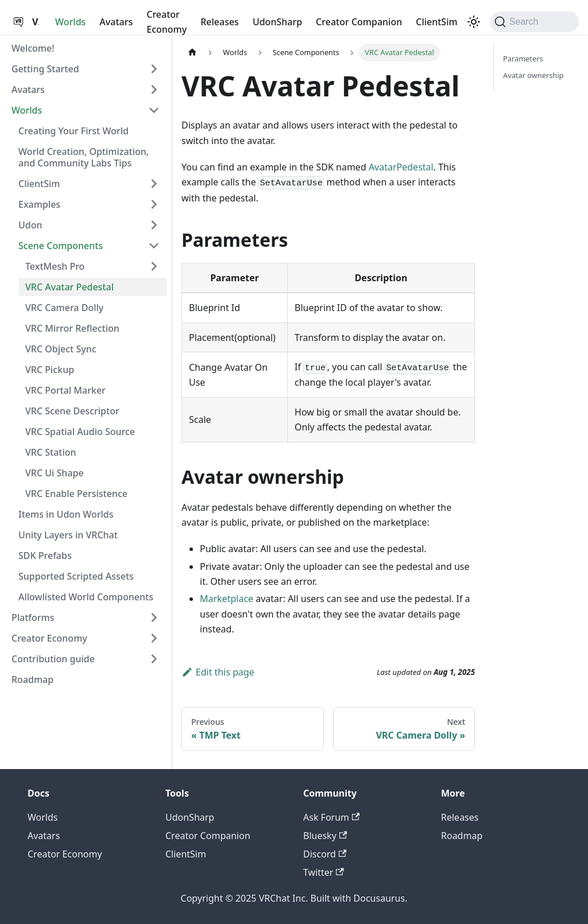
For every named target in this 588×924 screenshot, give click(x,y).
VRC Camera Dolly (64, 308)
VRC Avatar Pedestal (69, 287)
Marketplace (227, 599)
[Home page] (192, 53)
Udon (30, 225)
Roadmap (32, 680)
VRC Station (51, 452)
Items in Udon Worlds (66, 514)
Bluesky (325, 836)
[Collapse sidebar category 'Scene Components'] (154, 246)
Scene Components (61, 246)
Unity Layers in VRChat (68, 535)
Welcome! (33, 48)
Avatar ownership (533, 75)
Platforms (33, 618)
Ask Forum (331, 817)
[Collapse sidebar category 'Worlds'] (154, 110)
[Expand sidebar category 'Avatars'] (154, 90)
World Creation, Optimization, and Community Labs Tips (84, 157)
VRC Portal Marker (65, 390)
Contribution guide (53, 659)
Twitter (324, 872)
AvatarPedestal (401, 167)
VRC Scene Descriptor (72, 411)
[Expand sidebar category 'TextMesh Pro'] (154, 266)
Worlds (70, 22)
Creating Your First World (73, 131)
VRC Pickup (50, 370)
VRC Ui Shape (55, 473)
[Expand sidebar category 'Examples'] (154, 204)
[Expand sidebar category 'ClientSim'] (154, 184)
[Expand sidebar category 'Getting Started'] (154, 69)
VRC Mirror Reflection (72, 328)
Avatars (116, 22)
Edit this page (218, 672)
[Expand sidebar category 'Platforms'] (154, 618)
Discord (325, 854)
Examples (39, 204)
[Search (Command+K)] (534, 22)
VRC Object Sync (61, 349)
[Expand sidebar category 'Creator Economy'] (154, 638)
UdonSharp (277, 22)
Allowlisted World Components (86, 597)
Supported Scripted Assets (76, 576)
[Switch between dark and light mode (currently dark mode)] (474, 22)
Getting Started (45, 69)
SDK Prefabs (45, 556)
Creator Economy (167, 22)
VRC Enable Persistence (76, 494)
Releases (220, 22)
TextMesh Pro (55, 266)
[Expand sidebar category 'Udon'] (154, 225)
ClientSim (436, 22)
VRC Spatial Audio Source (80, 432)
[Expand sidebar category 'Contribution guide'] (154, 659)
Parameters (523, 59)
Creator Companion (359, 22)
